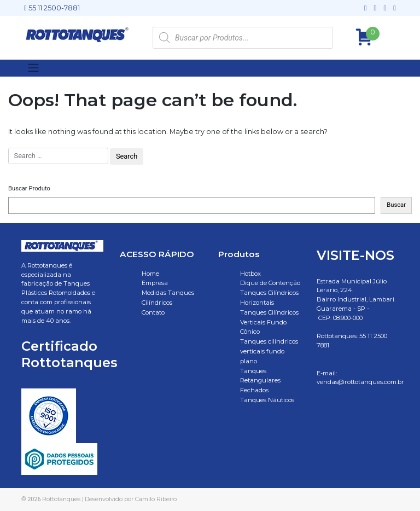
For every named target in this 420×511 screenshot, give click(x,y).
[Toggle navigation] (33, 68)
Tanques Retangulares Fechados (260, 381)
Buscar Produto (29, 188)
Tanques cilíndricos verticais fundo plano (269, 351)
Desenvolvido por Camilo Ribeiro (131, 499)
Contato (153, 312)
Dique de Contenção (270, 283)
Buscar (396, 205)
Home (150, 274)
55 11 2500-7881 (52, 8)
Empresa (155, 283)
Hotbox (250, 274)
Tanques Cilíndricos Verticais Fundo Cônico (269, 322)
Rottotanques (61, 499)
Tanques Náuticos (267, 400)
